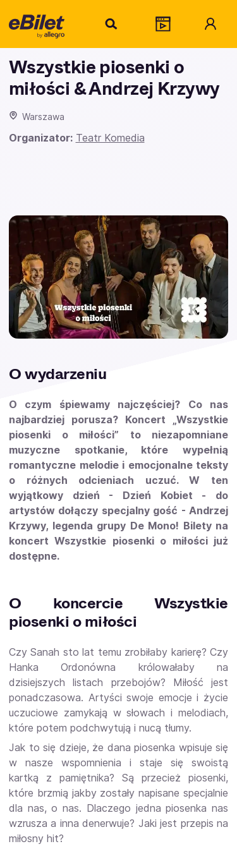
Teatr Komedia (110, 138)
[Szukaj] (112, 24)
